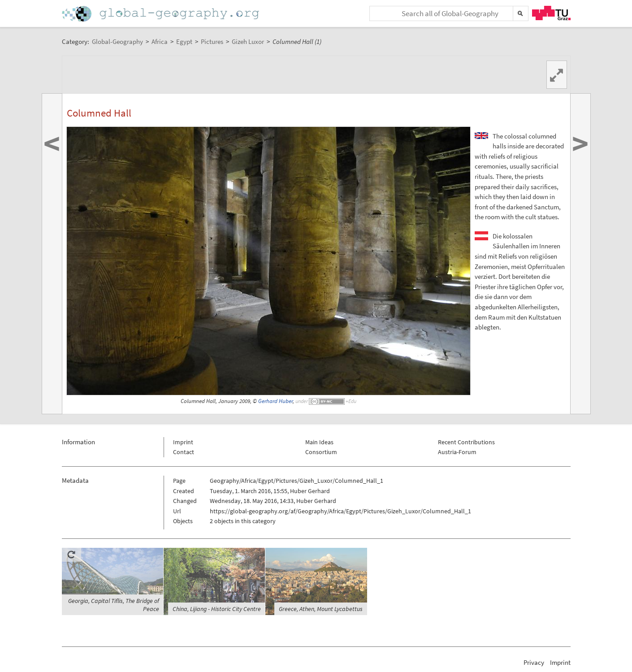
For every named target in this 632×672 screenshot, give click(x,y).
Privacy (534, 662)
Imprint (183, 442)
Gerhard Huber (275, 401)
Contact (184, 452)
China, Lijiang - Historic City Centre (217, 609)
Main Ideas (319, 442)
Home (161, 14)
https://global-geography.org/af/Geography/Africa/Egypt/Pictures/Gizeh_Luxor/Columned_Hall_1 (340, 511)
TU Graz (551, 13)
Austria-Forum (457, 452)
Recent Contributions (466, 442)
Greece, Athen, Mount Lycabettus (321, 609)
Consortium (321, 452)
